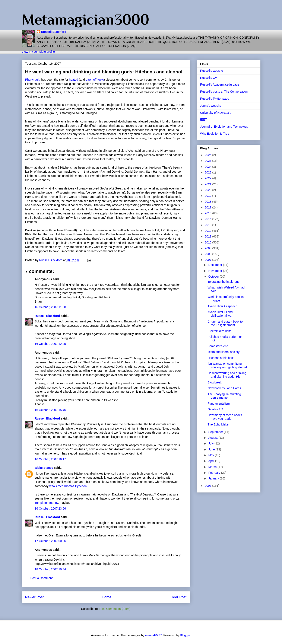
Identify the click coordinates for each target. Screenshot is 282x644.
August (213, 438)
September (216, 432)
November (216, 271)
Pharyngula (33, 80)
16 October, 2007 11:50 (50, 307)
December (216, 265)
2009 (208, 248)
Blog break (215, 382)
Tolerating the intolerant (223, 282)
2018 (208, 202)
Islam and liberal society (223, 352)
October (214, 277)
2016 (208, 213)
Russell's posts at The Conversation (224, 92)
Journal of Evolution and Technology (224, 127)
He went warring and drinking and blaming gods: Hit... (227, 375)
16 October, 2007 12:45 (50, 344)
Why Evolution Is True (215, 134)
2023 (208, 172)
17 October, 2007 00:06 (50, 541)
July (211, 443)
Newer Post (34, 597)
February (215, 473)
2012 (208, 231)
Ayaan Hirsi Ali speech (222, 306)
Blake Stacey (44, 468)
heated (74, 80)
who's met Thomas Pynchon (68, 486)
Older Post (178, 597)
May (212, 455)
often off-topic (95, 80)
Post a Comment (42, 578)
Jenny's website (211, 106)
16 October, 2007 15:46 (50, 410)
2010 (208, 242)
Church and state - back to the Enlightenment (225, 323)
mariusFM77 (153, 635)
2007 (208, 260)
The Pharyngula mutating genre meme (224, 396)
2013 (208, 225)
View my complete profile (38, 52)
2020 (208, 190)
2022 (208, 178)
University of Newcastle (216, 113)
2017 (208, 207)
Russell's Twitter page (215, 99)
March (213, 467)
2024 (208, 167)
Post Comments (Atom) (115, 609)
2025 (208, 161)
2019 (208, 196)
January (214, 478)
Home (107, 597)
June (212, 449)
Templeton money (46, 503)
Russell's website (212, 71)
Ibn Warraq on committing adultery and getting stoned (227, 365)
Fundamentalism (219, 404)
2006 (208, 486)
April (212, 461)
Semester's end (218, 346)
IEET (204, 119)
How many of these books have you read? (225, 417)
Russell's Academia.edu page (220, 85)
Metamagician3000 (85, 19)
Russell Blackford (54, 32)
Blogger (185, 635)
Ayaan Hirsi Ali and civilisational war (220, 314)
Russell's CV (209, 78)
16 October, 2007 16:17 (50, 459)
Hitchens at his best (221, 358)
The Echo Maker (218, 424)
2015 (208, 219)
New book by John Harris (224, 388)
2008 (208, 254)
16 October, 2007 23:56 (50, 508)
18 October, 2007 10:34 (50, 569)
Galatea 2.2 (215, 409)
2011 (208, 236)
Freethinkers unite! (220, 331)
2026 (208, 155)
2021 (208, 184)
